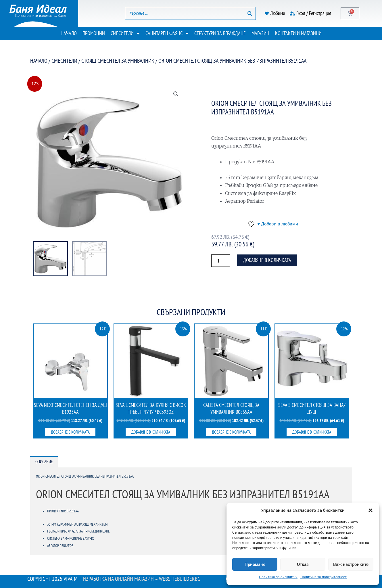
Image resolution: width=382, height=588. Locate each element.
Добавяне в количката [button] (70, 432)
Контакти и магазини (298, 33)
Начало (69, 33)
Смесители (125, 33)
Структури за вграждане (220, 33)
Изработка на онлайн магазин (118, 579)
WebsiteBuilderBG (180, 579)
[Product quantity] (221, 261)
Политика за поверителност (324, 577)
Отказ (303, 564)
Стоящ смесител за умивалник (118, 61)
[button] (371, 510)
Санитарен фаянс (167, 33)
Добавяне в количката (267, 260)
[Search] (250, 13)
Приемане (255, 564)
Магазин (260, 33)
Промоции (94, 33)
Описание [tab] (44, 462)
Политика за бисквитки (278, 577)
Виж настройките (351, 564)
